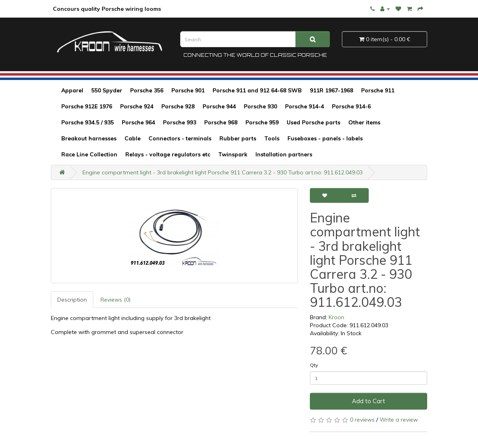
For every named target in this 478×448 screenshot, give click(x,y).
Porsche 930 (260, 106)
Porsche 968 (221, 122)
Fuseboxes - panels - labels (325, 138)
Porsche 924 (137, 106)
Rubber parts (238, 138)
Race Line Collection (89, 154)
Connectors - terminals (180, 138)
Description (72, 300)
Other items (364, 122)
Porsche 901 (188, 90)
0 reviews (362, 420)
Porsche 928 (178, 106)
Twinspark (233, 154)
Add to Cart (369, 401)
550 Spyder (107, 90)
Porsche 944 (219, 106)
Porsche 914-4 (304, 106)
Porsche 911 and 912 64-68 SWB (257, 90)
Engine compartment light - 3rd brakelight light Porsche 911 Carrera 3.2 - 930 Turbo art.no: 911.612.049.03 (223, 172)
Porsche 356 (147, 90)
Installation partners (284, 154)
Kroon (336, 317)
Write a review (399, 420)
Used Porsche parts (313, 122)
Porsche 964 (138, 122)
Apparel (72, 90)
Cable (133, 138)
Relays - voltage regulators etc (168, 154)
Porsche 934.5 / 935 (87, 122)
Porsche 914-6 (351, 106)
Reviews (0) (115, 300)
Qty (314, 365)
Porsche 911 (378, 90)
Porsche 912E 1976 (87, 106)
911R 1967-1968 (331, 90)
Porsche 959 (262, 122)
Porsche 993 (180, 122)
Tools (272, 138)
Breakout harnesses (89, 138)
